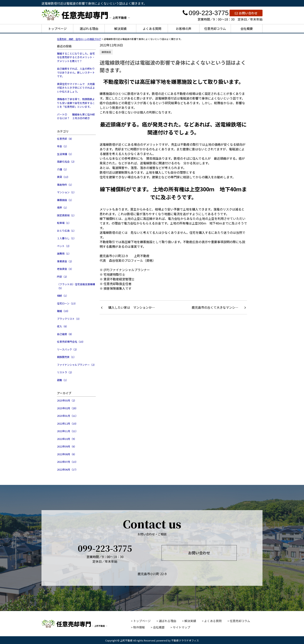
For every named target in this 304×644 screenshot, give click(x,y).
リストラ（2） (65, 372)
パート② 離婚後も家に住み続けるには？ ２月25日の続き (76, 116)
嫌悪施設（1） (65, 200)
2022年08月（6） (67, 454)
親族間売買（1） (66, 357)
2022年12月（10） (67, 423)
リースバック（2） (68, 349)
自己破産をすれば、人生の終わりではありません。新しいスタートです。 (76, 72)
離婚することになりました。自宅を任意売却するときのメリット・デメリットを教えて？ (76, 57)
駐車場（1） (64, 223)
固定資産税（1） (66, 215)
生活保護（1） (65, 154)
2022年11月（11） (67, 431)
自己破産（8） (65, 334)
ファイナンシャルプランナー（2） (76, 365)
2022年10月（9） (67, 439)
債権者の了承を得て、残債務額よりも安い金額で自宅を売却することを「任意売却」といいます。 (76, 103)
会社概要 (247, 29)
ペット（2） (64, 246)
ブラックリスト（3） (69, 319)
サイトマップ (181, 627)
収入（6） (63, 326)
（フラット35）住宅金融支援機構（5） (76, 286)
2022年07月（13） (67, 462)
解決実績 (120, 29)
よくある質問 (152, 29)
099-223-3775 (206, 13)
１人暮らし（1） (66, 238)
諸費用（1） (64, 254)
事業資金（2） (65, 261)
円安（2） (63, 277)
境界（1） (63, 208)
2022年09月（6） (67, 446)
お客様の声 (184, 29)
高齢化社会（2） (66, 162)
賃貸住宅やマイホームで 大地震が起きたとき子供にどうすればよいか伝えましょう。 (76, 88)
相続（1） (63, 296)
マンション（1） (66, 192)
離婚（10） (63, 311)
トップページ (57, 29)
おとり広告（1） (66, 231)
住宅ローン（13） (67, 303)
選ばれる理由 (89, 29)
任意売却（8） (65, 139)
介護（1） (63, 169)
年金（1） (63, 146)
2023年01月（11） (67, 416)
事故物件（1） (65, 185)
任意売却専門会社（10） (71, 342)
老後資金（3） (65, 269)
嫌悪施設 (106, 52)
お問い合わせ (246, 13)
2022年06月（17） (67, 469)
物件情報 (139, 627)
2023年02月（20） (67, 408)
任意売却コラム (215, 29)
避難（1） (63, 380)
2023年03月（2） (67, 400)
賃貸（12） (63, 177)
